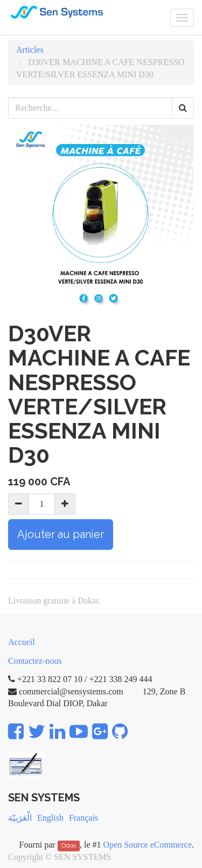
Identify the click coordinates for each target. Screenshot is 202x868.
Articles (30, 50)
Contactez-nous (35, 661)
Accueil (22, 642)
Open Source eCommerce (148, 845)
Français (83, 818)
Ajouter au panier (61, 534)
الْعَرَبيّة (20, 818)
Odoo (69, 845)
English (50, 818)
